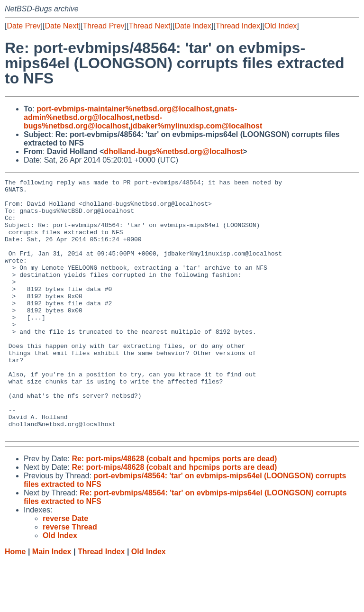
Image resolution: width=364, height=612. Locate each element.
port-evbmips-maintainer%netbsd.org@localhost (124, 109)
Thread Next (149, 26)
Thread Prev (104, 26)
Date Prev (23, 26)
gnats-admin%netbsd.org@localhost (130, 113)
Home (15, 603)
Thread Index (238, 26)
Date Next (61, 26)
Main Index (52, 603)
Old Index (281, 26)
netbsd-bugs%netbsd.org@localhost (93, 122)
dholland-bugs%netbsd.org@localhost (173, 151)
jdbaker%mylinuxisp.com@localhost (196, 126)
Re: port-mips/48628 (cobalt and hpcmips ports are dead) (174, 510)
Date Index (193, 26)
